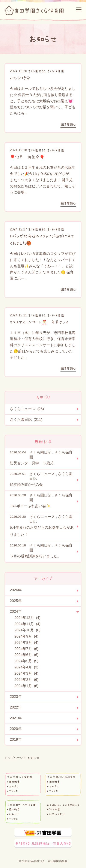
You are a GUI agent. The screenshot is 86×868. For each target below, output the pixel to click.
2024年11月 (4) (27, 624)
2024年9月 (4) (26, 636)
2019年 (16, 739)
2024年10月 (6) (27, 630)
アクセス (13, 791)
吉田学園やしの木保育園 (21, 805)
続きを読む (68, 124)
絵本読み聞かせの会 (26, 485)
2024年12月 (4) (27, 618)
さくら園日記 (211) (26, 420)
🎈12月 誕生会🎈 (27, 157)
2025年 (16, 601)
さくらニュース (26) (27, 409)
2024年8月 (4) (26, 643)
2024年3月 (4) (26, 673)
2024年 (16, 612)
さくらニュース (42, 474)
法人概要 (55, 809)
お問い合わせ (57, 814)
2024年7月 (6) (26, 649)
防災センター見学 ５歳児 (32, 463)
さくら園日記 (37, 71)
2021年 (16, 718)
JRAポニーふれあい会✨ (30, 506)
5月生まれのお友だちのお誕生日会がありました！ (42, 531)
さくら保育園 (56, 71)
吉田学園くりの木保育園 (61, 777)
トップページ (14, 758)
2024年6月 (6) (26, 655)
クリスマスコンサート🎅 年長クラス (39, 322)
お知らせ (14, 786)
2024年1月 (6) (26, 686)
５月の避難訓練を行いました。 (35, 556)
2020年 (16, 729)
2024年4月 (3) (26, 667)
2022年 (16, 707)
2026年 (16, 590)
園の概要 (14, 782)
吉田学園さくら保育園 (19, 777)
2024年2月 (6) (26, 680)
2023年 (16, 697)
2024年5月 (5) (26, 661)
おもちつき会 (20, 78)
